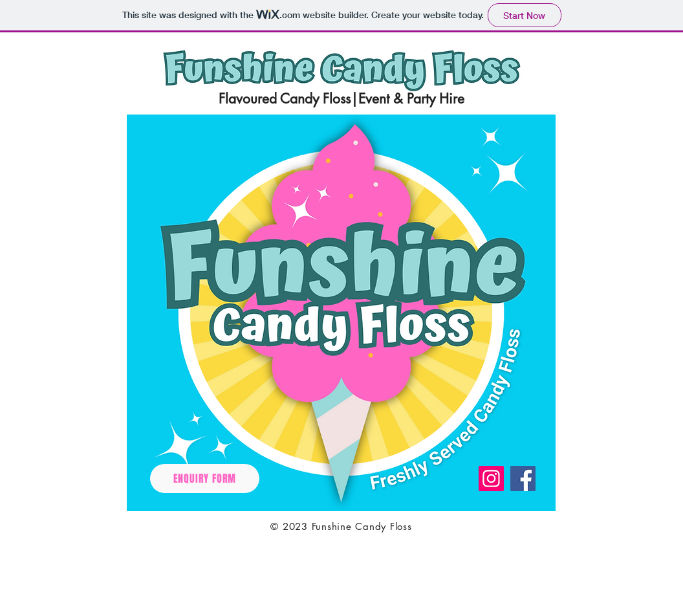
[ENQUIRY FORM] (205, 478)
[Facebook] (523, 478)
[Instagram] (491, 478)
